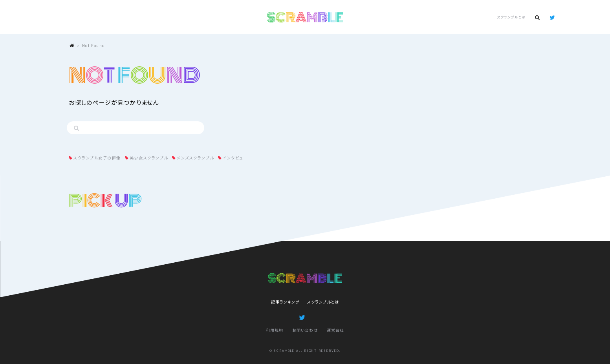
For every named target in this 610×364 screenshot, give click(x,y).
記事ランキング (285, 302)
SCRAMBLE (305, 17)
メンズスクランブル (195, 158)
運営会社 (335, 330)
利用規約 (275, 330)
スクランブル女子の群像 (97, 158)
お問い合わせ (305, 330)
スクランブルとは (511, 17)
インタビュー (235, 158)
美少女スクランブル (149, 158)
